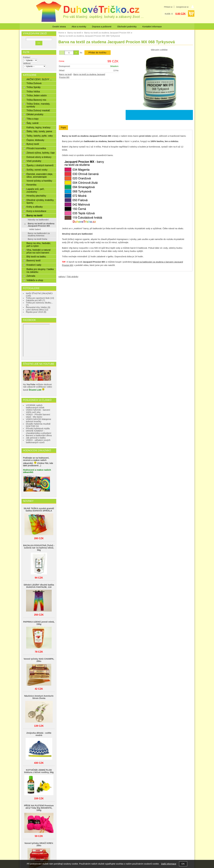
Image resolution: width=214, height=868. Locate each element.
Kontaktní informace (152, 27)
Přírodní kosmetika (36, 148)
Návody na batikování (38, 220)
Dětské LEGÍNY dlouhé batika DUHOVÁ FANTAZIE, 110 (39, 586)
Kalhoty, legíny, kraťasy (39, 127)
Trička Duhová (34, 83)
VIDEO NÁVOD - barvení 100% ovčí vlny (38, 411)
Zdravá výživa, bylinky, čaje (41, 153)
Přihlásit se (168, 7)
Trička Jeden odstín (37, 95)
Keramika (31, 185)
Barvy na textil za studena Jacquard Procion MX (41, 225)
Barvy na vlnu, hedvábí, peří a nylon (39, 245)
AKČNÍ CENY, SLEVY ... (39, 79)
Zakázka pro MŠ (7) (35, 300)
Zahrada (31, 276)
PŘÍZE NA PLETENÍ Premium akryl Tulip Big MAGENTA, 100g (39, 808)
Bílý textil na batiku (36, 257)
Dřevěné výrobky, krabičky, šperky (40, 201)
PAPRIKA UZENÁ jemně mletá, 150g (39, 623)
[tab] (63, 128)
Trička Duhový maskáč (38, 110)
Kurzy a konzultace (36, 211)
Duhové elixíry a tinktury (39, 157)
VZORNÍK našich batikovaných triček (35, 406)
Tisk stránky (73, 277)
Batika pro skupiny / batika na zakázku (40, 271)
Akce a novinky (79, 27)
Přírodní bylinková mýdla (38, 428)
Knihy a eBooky (35, 207)
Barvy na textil (65, 74)
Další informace (169, 864)
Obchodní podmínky (127, 27)
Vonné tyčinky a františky (39, 181)
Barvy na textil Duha (37, 239)
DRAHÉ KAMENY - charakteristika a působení (39, 432)
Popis (63, 128)
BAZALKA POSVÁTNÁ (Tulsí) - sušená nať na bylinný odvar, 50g (39, 548)
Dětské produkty (35, 114)
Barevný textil (33, 260)
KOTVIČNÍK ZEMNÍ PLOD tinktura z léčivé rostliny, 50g (39, 771)
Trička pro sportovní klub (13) (40, 298)
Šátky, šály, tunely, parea (39, 131)
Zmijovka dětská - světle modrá (39, 734)
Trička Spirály (33, 87)
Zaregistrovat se (182, 7)
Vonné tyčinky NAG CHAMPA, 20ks (39, 660)
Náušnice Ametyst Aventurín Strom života (39, 697)
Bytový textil (33, 144)
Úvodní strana (59, 27)
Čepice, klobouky (35, 140)
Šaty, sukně (33, 123)
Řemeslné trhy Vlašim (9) (38, 307)
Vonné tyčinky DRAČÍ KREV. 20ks (39, 844)
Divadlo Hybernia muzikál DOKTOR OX (38, 425)
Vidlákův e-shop (35, 280)
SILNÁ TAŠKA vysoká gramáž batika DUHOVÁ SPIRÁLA (39, 510)
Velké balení (35, 229)
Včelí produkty (34, 161)
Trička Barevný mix (36, 100)
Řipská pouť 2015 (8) (36, 312)
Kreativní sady (34, 265)
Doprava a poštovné (102, 27)
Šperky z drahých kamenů (40, 165)
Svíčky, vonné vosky (37, 170)
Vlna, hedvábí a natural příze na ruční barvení (39, 251)
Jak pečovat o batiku (36, 438)
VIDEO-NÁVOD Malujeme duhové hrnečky (39, 420)
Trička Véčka (33, 92)
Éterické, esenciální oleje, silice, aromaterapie (40, 175)
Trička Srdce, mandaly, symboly (38, 105)
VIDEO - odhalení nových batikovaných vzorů (38, 441)
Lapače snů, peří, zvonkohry (36, 190)
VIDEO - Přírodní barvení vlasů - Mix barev (38, 416)
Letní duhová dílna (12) (37, 310)
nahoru (62, 277)
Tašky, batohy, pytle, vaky (40, 136)
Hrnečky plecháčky (36, 196)
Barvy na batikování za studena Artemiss (39, 234)
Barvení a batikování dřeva (39, 435)
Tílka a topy (33, 119)
